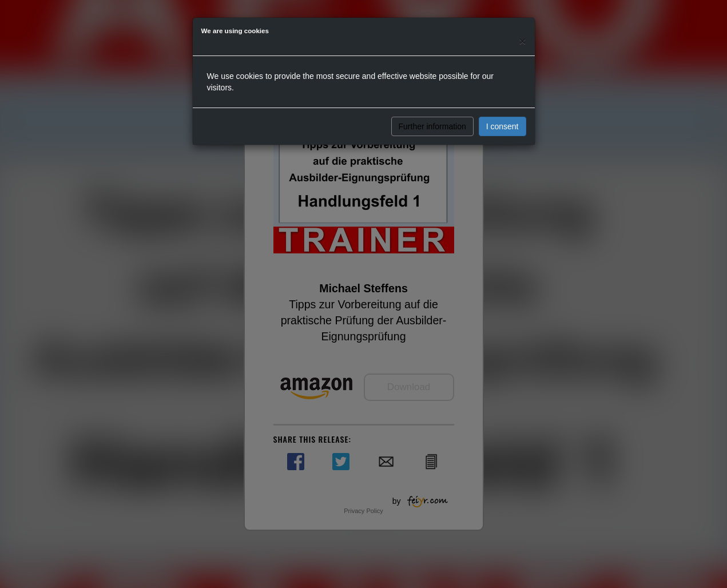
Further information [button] (432, 126)
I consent (502, 126)
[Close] (522, 41)
